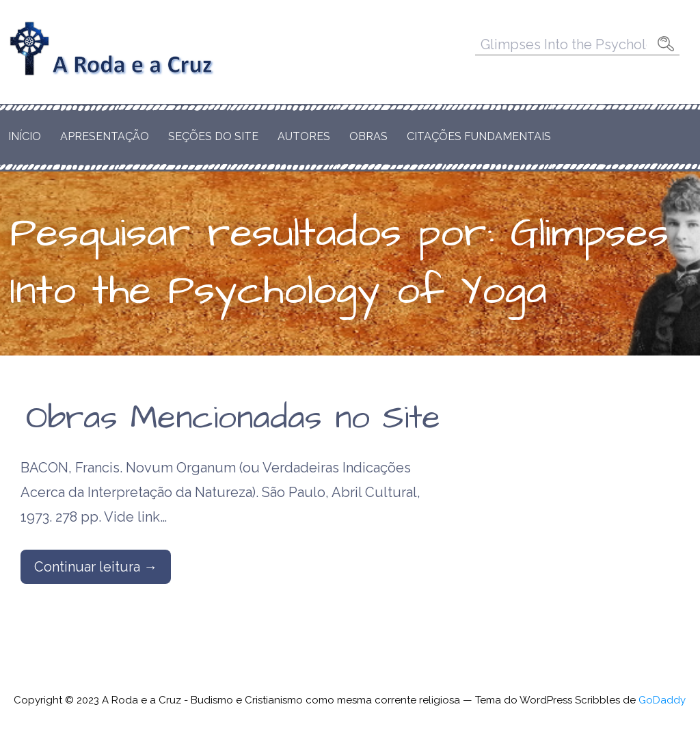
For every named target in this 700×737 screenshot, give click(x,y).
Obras (368, 136)
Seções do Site (213, 136)
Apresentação (105, 136)
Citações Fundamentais (479, 136)
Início (25, 136)
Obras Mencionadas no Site (233, 418)
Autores (304, 136)
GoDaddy (662, 700)
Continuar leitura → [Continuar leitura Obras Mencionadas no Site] (96, 567)
